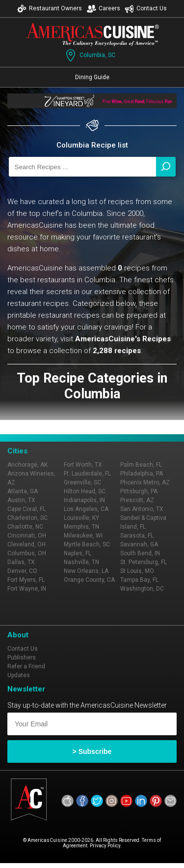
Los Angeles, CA (86, 509)
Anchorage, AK (27, 465)
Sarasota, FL (137, 536)
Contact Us (146, 9)
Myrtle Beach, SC (87, 544)
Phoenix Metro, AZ (145, 482)
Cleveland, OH (26, 544)
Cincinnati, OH (27, 536)
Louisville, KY (81, 518)
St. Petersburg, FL (144, 562)
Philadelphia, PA (142, 474)
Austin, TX (21, 500)
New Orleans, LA (86, 571)
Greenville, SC (82, 482)
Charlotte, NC (25, 527)
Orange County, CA (89, 580)
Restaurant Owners (50, 9)
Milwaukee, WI (83, 536)
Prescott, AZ (137, 500)
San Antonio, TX (142, 509)
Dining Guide (92, 77)
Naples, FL (78, 553)
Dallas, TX (21, 562)
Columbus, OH (27, 553)
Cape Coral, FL (26, 509)
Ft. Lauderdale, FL (87, 474)
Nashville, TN (81, 562)
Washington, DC (142, 589)
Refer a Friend (26, 666)
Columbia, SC (90, 55)
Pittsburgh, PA (139, 491)
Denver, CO (22, 571)
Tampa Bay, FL (139, 580)
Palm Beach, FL (141, 465)
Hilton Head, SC (85, 491)
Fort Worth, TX (83, 465)
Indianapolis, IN (84, 500)
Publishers (22, 658)
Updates (19, 675)
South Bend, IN (140, 553)
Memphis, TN (81, 527)
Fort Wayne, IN (27, 589)
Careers (104, 9)
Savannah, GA (139, 544)
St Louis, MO (137, 571)
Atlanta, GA (23, 491)
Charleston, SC (27, 518)
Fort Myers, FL (26, 580)
